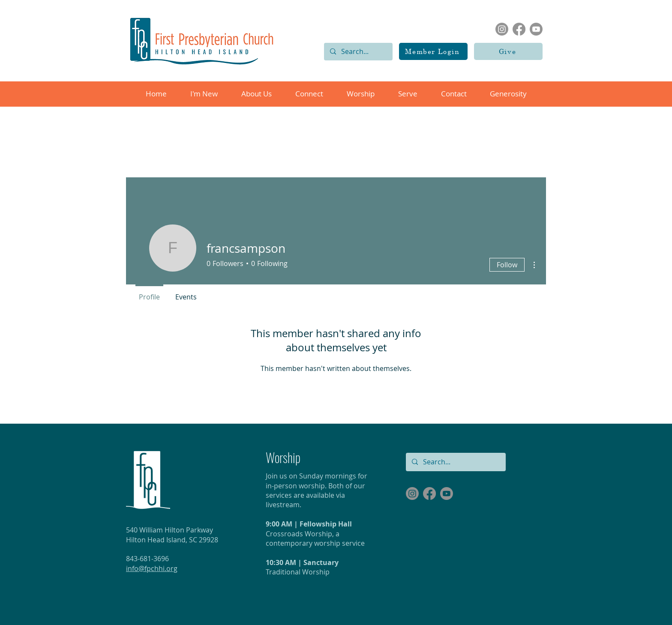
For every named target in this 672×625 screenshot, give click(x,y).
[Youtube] (536, 29)
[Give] (508, 51)
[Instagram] (502, 29)
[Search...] (358, 52)
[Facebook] (519, 29)
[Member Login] (433, 51)
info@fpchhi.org (152, 568)
